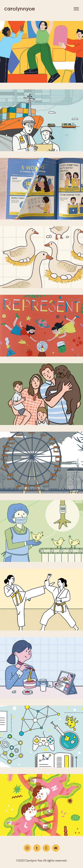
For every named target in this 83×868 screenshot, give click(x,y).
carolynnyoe (19, 9)
